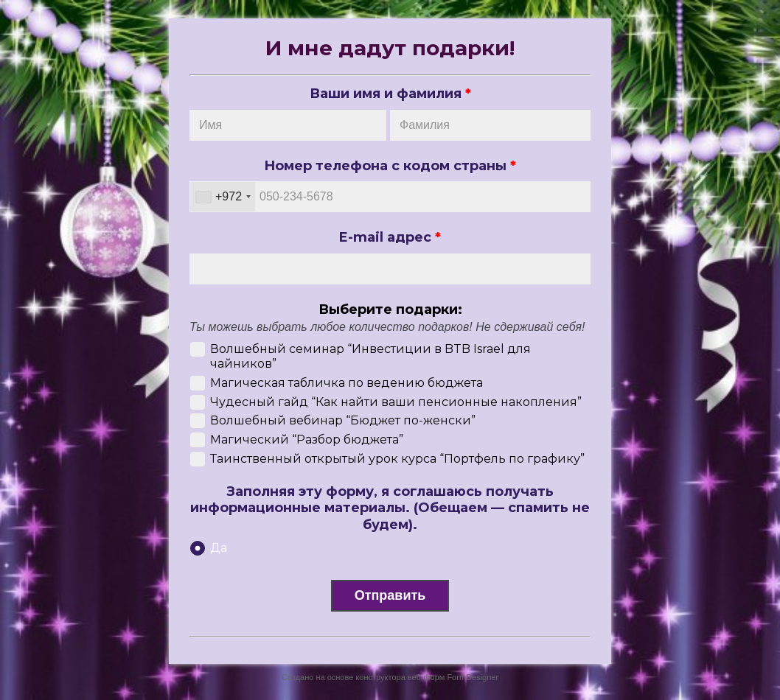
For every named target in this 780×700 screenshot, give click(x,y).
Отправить (390, 595)
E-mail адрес (390, 237)
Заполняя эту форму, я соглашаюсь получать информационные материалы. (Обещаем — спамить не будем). (390, 508)
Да (219, 548)
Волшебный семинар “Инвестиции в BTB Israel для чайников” (370, 356)
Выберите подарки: (390, 309)
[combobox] (223, 197)
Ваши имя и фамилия (390, 94)
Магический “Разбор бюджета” (307, 440)
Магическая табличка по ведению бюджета (347, 383)
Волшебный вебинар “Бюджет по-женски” (343, 420)
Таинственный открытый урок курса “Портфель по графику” (397, 459)
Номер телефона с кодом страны (390, 166)
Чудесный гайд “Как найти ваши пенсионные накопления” (396, 402)
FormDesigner (473, 677)
